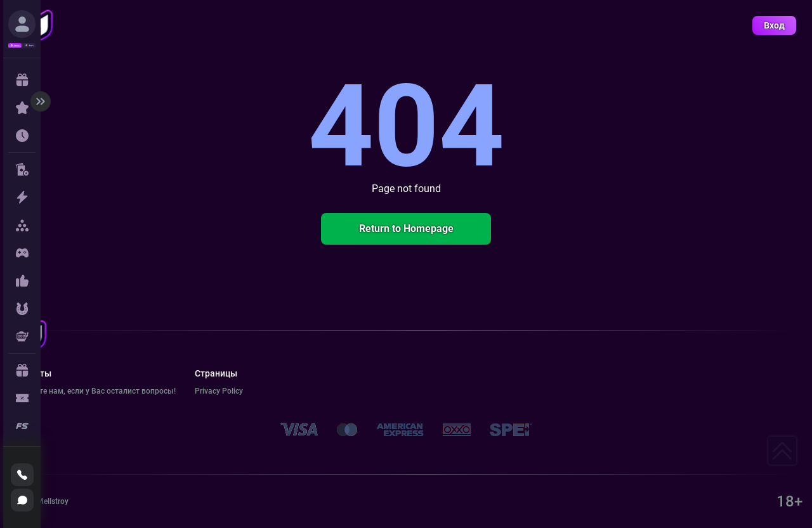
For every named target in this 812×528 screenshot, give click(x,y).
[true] (22, 24)
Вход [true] (774, 25)
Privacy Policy (219, 391)
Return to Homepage (406, 229)
